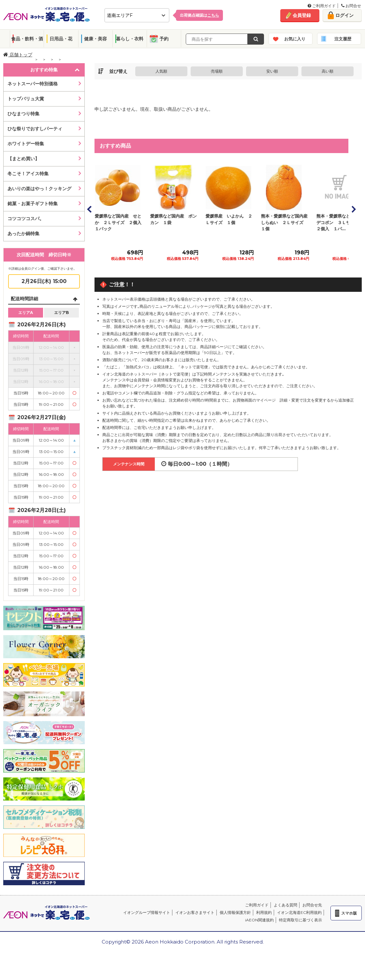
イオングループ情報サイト (147, 912)
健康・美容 (95, 39)
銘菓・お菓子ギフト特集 (33, 204)
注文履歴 (343, 39)
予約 (164, 39)
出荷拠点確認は (199, 15)
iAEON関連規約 (259, 920)
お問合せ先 (312, 905)
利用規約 (264, 912)
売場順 (217, 71)
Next (353, 209)
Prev (90, 209)
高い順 (328, 71)
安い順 (272, 71)
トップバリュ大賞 (26, 99)
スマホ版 (349, 913)
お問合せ (351, 6)
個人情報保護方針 (235, 912)
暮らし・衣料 (130, 39)
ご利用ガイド (322, 6)
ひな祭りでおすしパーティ (35, 129)
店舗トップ (18, 55)
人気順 (161, 71)
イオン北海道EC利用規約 (299, 912)
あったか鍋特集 (23, 234)
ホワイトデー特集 (26, 144)
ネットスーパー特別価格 (33, 84)
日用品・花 (61, 39)
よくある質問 (285, 905)
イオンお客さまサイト (195, 912)
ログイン (344, 15)
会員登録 (302, 15)
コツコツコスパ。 (26, 219)
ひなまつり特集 (23, 114)
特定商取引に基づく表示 (300, 920)
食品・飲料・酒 (27, 39)
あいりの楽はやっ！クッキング (39, 189)
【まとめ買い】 (23, 159)
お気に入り (295, 39)
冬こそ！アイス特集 (28, 174)
